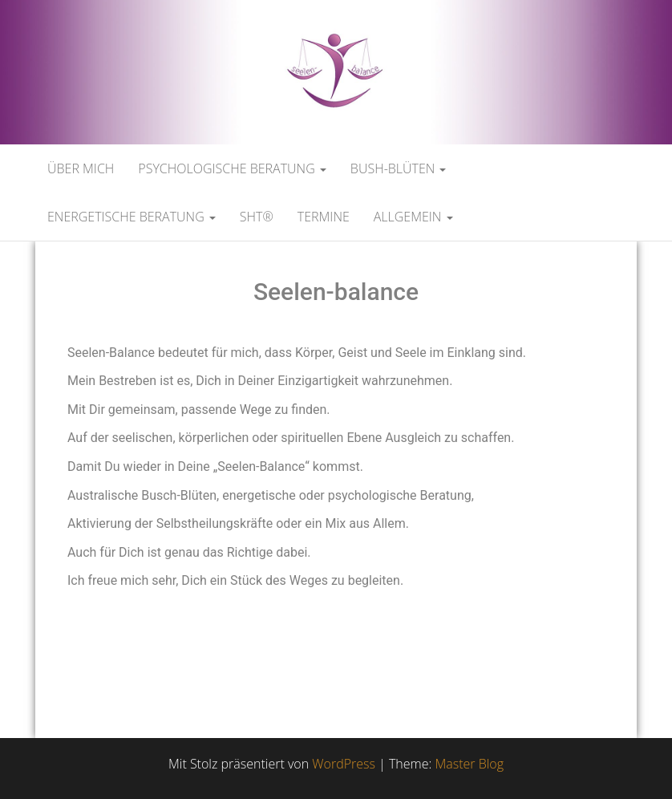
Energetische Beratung (132, 217)
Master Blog (469, 764)
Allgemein (413, 217)
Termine (324, 217)
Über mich (81, 168)
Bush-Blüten (399, 168)
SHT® (257, 217)
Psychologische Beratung (232, 168)
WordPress (344, 764)
